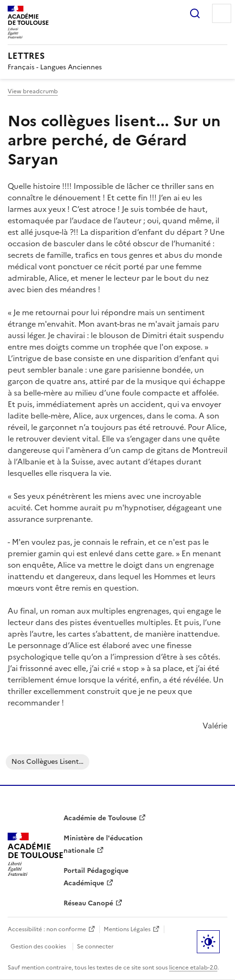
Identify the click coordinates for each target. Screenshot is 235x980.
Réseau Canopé (88, 903)
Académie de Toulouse (100, 818)
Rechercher (195, 13)
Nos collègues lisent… (48, 762)
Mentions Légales (127, 929)
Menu (222, 13)
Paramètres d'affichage (208, 942)
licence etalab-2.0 (193, 968)
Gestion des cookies (38, 947)
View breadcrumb (33, 91)
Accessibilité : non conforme (47, 929)
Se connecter (95, 947)
